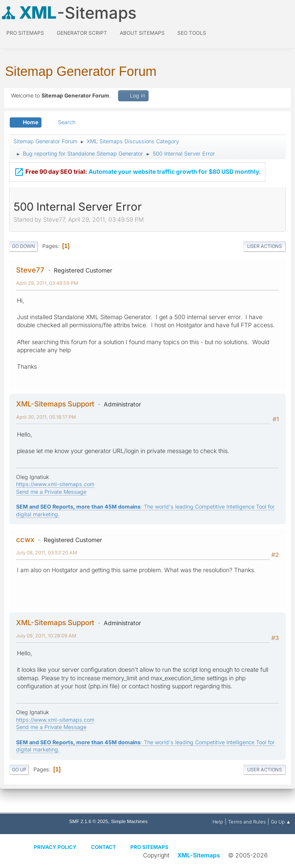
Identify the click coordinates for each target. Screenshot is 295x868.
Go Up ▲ (281, 822)
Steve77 (30, 270)
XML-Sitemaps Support (55, 404)
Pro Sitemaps (149, 847)
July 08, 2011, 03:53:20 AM (47, 553)
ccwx (25, 540)
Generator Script (82, 33)
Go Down (23, 246)
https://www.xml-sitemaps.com (55, 484)
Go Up (19, 770)
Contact (103, 847)
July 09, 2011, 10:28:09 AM (46, 636)
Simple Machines (129, 821)
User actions (265, 246)
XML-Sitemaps (199, 855)
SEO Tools (192, 33)
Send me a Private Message (51, 492)
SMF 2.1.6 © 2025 (88, 821)
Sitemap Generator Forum (81, 71)
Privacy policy (55, 847)
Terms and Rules (247, 822)
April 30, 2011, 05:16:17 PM (46, 417)
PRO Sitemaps (25, 33)
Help (218, 822)
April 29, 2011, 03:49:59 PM (47, 283)
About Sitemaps (142, 33)
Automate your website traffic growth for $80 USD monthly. (137, 171)
